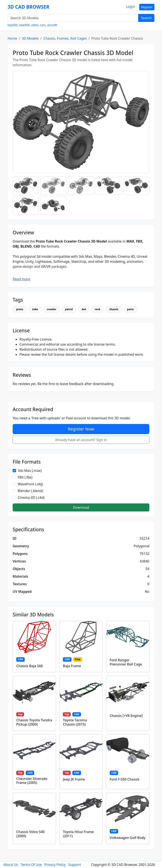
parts (130, 309)
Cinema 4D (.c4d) (31, 498)
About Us (11, 865)
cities (35, 25)
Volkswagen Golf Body (128, 838)
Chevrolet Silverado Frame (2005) (32, 781)
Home (12, 38)
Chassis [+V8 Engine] (126, 716)
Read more (22, 279)
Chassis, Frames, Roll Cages (65, 38)
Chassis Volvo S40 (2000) (30, 834)
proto (20, 309)
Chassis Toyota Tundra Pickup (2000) (34, 722)
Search (146, 18)
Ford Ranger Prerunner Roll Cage (126, 662)
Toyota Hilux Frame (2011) (78, 834)
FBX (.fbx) (25, 477)
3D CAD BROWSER (28, 7)
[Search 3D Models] (73, 18)
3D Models (30, 38)
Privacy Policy (55, 865)
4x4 (84, 309)
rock (97, 309)
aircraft (52, 25)
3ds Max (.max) (30, 471)
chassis (114, 309)
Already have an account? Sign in (81, 440)
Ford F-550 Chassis (125, 779)
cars (43, 25)
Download (81, 507)
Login (131, 7)
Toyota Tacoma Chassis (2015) (75, 722)
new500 (24, 25)
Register (147, 7)
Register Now (81, 429)
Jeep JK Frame (74, 779)
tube (35, 309)
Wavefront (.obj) (30, 484)
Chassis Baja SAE (30, 666)
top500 (12, 25)
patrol (69, 309)
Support (74, 865)
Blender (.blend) (30, 491)
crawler (52, 309)
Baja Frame (72, 666)
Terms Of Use (31, 865)
